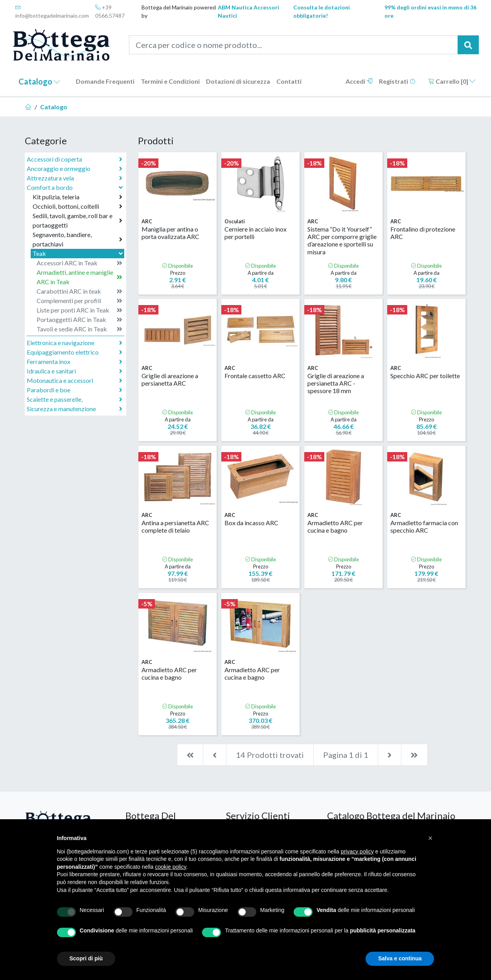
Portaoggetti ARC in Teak (79, 320)
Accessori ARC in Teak (79, 263)
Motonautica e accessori (74, 381)
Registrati (397, 81)
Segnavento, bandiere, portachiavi (77, 239)
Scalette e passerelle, (74, 399)
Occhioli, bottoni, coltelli (77, 206)
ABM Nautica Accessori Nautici (248, 11)
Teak (78, 253)
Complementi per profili (79, 301)
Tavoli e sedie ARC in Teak (79, 329)
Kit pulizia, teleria (77, 197)
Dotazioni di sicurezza (238, 81)
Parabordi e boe (74, 390)
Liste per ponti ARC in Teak (79, 310)
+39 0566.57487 (110, 11)
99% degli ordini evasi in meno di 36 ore (430, 11)
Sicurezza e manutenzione (74, 409)
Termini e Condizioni (170, 81)
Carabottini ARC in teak (79, 291)
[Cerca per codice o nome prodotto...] (293, 45)
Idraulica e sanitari (74, 371)
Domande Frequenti (105, 81)
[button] (430, 838)
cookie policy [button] (170, 867)
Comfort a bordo (75, 187)
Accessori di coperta (74, 159)
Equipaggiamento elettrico (74, 352)
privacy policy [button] (357, 851)
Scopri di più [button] (86, 958)
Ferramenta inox (74, 362)
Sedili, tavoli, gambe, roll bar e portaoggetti (77, 220)
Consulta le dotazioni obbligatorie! (322, 11)
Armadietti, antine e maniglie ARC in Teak (79, 277)
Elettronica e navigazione (74, 343)
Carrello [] (452, 81)
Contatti (289, 81)
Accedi (359, 81)
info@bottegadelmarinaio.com (52, 12)
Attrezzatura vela (74, 178)
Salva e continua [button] (400, 958)
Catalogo (39, 81)
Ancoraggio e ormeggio (74, 169)
